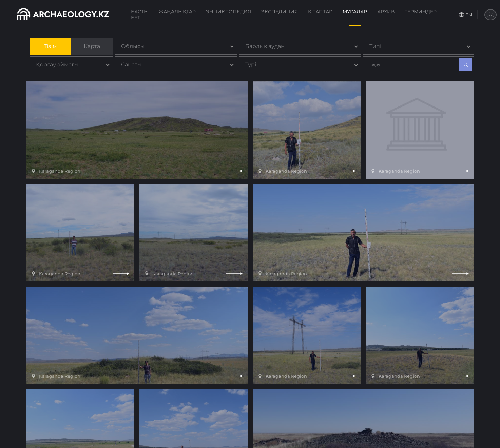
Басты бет (140, 15)
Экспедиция (280, 12)
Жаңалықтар (177, 12)
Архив (386, 12)
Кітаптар (320, 12)
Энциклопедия (228, 12)
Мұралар (355, 12)
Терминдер (421, 12)
